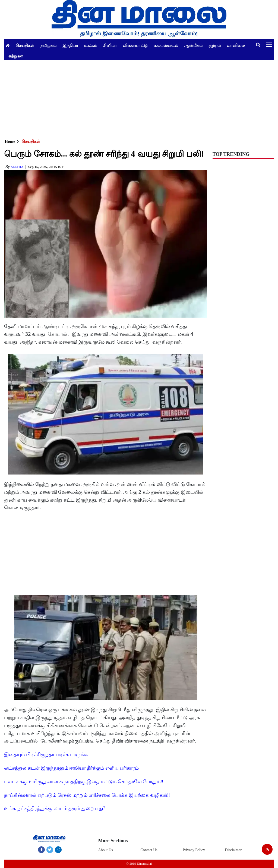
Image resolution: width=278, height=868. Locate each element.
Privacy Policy (194, 850)
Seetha (17, 167)
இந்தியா (70, 45)
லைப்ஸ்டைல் (166, 45)
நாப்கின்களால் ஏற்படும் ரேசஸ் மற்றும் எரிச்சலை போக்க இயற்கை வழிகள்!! (87, 795)
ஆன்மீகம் (193, 45)
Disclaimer (233, 850)
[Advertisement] (139, 98)
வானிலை (236, 45)
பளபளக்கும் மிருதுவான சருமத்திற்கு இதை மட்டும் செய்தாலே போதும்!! (84, 781)
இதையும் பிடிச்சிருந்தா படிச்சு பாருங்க (46, 754)
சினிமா (110, 45)
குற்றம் (215, 45)
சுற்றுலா (16, 56)
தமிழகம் (48, 45)
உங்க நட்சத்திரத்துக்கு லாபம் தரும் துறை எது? (55, 808)
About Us (105, 850)
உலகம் (91, 45)
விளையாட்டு (135, 45)
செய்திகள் (25, 45)
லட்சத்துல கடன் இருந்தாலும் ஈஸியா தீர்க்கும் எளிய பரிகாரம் (71, 768)
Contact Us (149, 850)
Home (10, 141)
